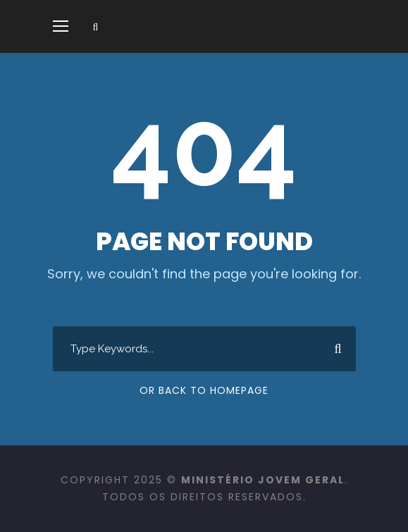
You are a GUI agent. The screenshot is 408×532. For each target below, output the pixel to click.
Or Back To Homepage (204, 390)
